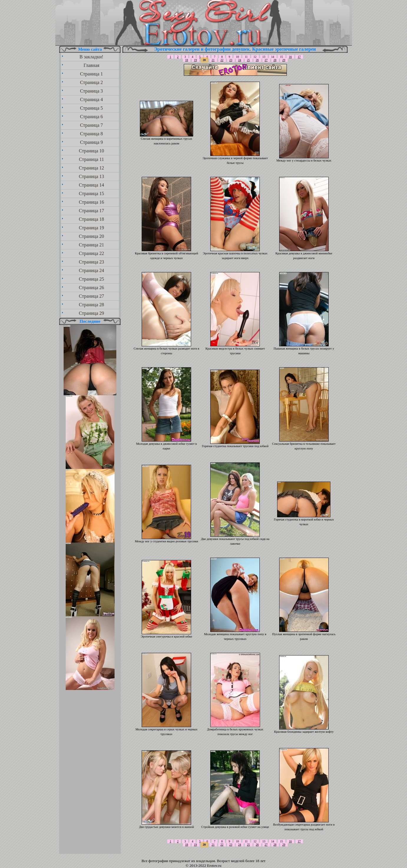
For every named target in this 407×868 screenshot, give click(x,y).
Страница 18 (92, 219)
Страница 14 (92, 185)
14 (273, 57)
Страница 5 (92, 108)
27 (266, 60)
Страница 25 (92, 279)
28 (275, 60)
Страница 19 (92, 228)
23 (231, 60)
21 (213, 60)
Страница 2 (92, 82)
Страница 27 (92, 296)
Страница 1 (92, 74)
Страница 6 (92, 117)
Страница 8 (92, 134)
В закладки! (91, 57)
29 (284, 60)
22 (222, 60)
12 (255, 57)
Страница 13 (92, 176)
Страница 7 (92, 125)
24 (240, 60)
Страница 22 (92, 253)
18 (187, 60)
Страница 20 (92, 236)
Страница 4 (92, 99)
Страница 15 (92, 193)
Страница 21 (92, 245)
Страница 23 (92, 262)
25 (249, 60)
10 (237, 57)
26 (257, 60)
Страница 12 (92, 168)
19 (196, 60)
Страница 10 (92, 151)
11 (246, 57)
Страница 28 (92, 305)
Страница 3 (92, 91)
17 (299, 57)
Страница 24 (92, 270)
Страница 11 (91, 159)
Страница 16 (92, 202)
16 (290, 57)
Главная (92, 65)
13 (264, 57)
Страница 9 (92, 142)
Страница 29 (92, 313)
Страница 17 (92, 211)
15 (282, 57)
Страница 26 (92, 288)
